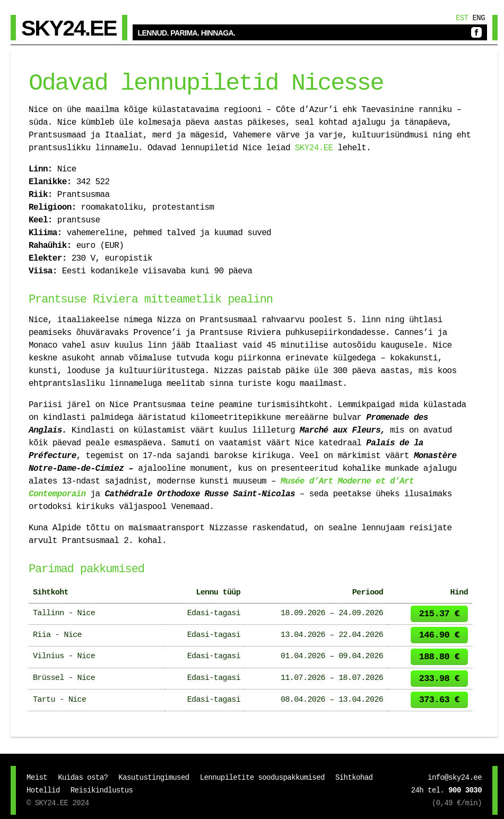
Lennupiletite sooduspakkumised (262, 778)
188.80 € (439, 657)
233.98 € (439, 679)
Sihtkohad (354, 778)
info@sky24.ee (455, 778)
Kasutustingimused (154, 778)
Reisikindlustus (102, 790)
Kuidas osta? (83, 778)
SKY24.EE (314, 148)
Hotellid (43, 790)
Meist (37, 778)
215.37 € (439, 614)
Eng (479, 18)
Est (462, 18)
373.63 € (439, 700)
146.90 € (439, 635)
